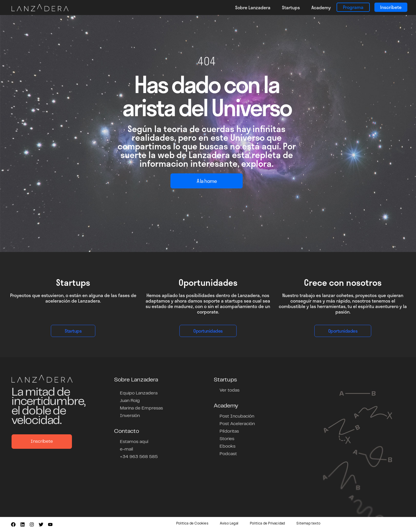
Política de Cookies (192, 524)
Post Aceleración (237, 424)
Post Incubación (237, 416)
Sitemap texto (308, 524)
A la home (207, 181)
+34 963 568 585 (139, 457)
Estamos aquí (134, 442)
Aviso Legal (229, 524)
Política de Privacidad (267, 524)
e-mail (127, 449)
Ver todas (230, 390)
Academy (321, 7)
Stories (227, 439)
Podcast (228, 454)
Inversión (130, 416)
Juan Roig (130, 401)
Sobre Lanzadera (253, 7)
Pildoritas (229, 431)
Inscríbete (391, 7)
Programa (353, 7)
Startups (291, 7)
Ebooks (227, 446)
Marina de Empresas (141, 408)
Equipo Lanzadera (139, 393)
